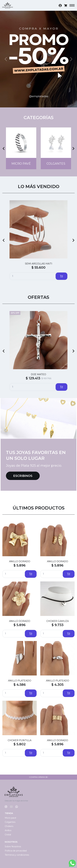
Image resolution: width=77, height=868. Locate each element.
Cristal (8, 835)
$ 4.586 (20, 685)
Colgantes (10, 822)
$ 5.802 (20, 744)
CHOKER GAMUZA (58, 621)
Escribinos (23, 476)
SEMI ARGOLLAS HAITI (39, 264)
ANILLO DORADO (20, 561)
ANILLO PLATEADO (20, 681)
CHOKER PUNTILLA (20, 740)
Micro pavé (10, 818)
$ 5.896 (20, 565)
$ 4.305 (57, 685)
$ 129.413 (33, 378)
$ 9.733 (58, 625)
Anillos (8, 830)
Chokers (9, 826)
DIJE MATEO (38, 374)
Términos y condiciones (17, 855)
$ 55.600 (38, 268)
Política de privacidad (16, 851)
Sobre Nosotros (13, 847)
